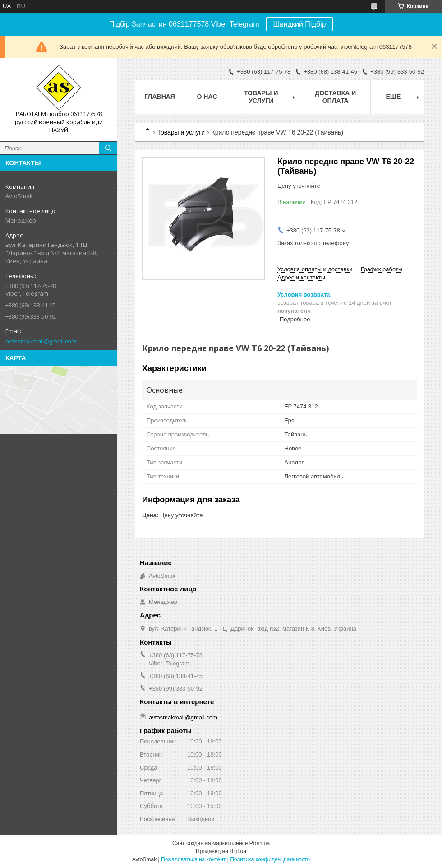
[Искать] (108, 148)
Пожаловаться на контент (193, 859)
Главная (160, 97)
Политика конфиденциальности (270, 859)
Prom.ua (260, 843)
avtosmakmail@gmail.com (41, 341)
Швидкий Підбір (300, 24)
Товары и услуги (261, 97)
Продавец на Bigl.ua (221, 851)
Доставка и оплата (335, 97)
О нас (207, 97)
